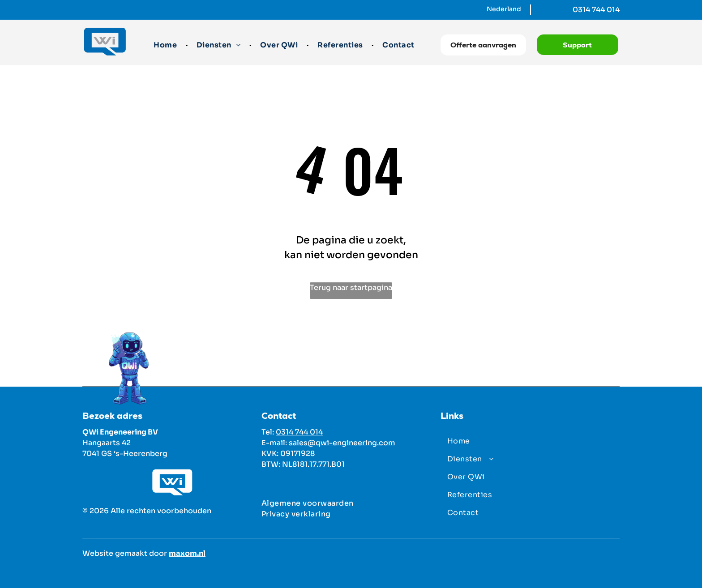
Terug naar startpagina (351, 288)
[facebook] (267, 480)
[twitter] (286, 480)
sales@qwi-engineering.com (342, 443)
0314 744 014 (596, 10)
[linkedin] (305, 480)
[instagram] (324, 480)
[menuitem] (166, 45)
